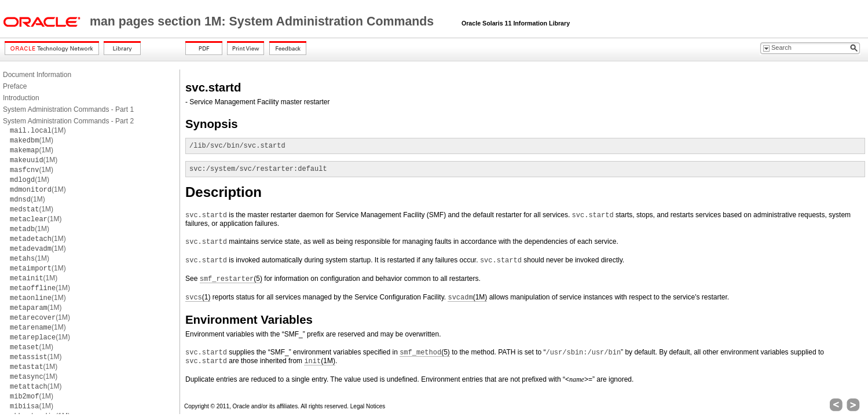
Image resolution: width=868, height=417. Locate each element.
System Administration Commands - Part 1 (68, 109)
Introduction (21, 98)
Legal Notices (368, 406)
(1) (198, 297)
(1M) (38, 130)
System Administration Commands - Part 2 (68, 121)
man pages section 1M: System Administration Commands (263, 21)
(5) (231, 279)
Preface (15, 86)
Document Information (37, 75)
